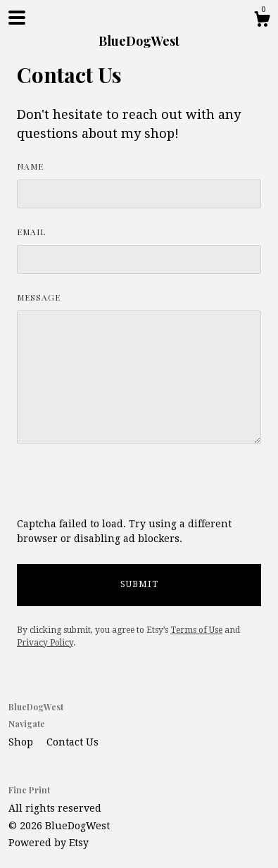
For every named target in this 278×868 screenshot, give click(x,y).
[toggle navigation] (17, 18)
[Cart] (262, 21)
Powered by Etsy (49, 843)
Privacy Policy (45, 643)
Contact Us (72, 742)
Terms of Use (196, 630)
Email (31, 232)
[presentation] (124, 489)
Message (39, 297)
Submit (139, 584)
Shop (22, 742)
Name (30, 166)
